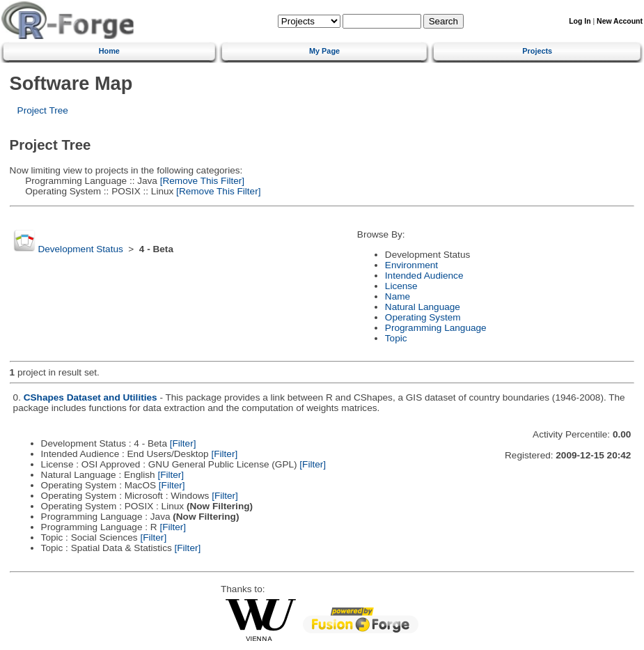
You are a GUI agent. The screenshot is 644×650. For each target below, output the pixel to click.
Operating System (423, 317)
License (401, 286)
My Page (324, 51)
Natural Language (423, 307)
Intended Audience (424, 276)
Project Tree (43, 110)
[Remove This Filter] (201, 181)
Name (398, 296)
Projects (537, 51)
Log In (580, 21)
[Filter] (183, 443)
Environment (411, 265)
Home (109, 51)
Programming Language (436, 328)
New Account (620, 21)
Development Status (80, 249)
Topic (396, 338)
